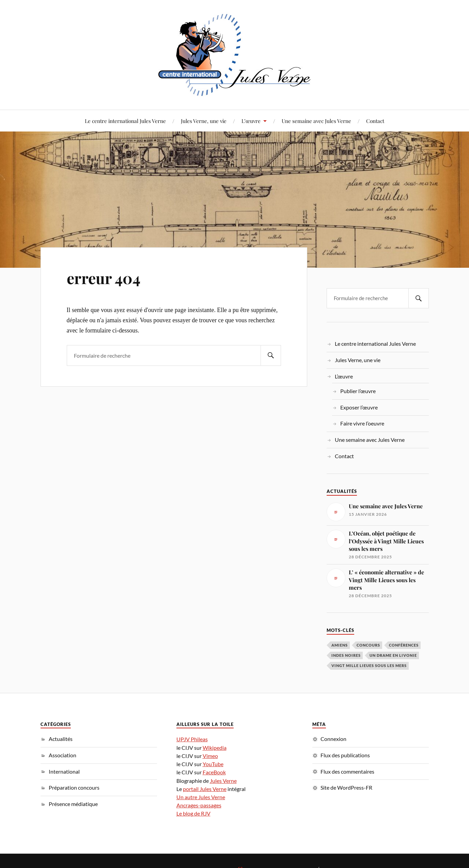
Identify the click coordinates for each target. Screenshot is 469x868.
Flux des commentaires (347, 771)
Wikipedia (215, 748)
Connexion (333, 739)
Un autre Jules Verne (201, 797)
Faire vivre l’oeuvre (362, 423)
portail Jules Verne (205, 789)
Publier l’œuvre (358, 391)
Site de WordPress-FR (346, 787)
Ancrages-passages (199, 805)
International (64, 771)
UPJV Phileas (192, 739)
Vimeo (210, 756)
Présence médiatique (73, 804)
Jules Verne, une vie (204, 121)
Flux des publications (345, 755)
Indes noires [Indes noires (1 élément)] (346, 655)
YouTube (213, 764)
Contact (375, 121)
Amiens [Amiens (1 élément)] (340, 645)
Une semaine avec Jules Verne (316, 121)
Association (62, 755)
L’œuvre (251, 121)
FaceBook (214, 772)
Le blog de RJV (193, 813)
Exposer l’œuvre (359, 407)
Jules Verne (223, 781)
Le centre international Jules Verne (125, 121)
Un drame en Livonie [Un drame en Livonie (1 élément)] (393, 655)
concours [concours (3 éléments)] (368, 645)
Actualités (61, 739)
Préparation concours (74, 787)
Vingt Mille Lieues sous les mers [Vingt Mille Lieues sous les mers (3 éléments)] (369, 665)
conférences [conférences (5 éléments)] (404, 645)
